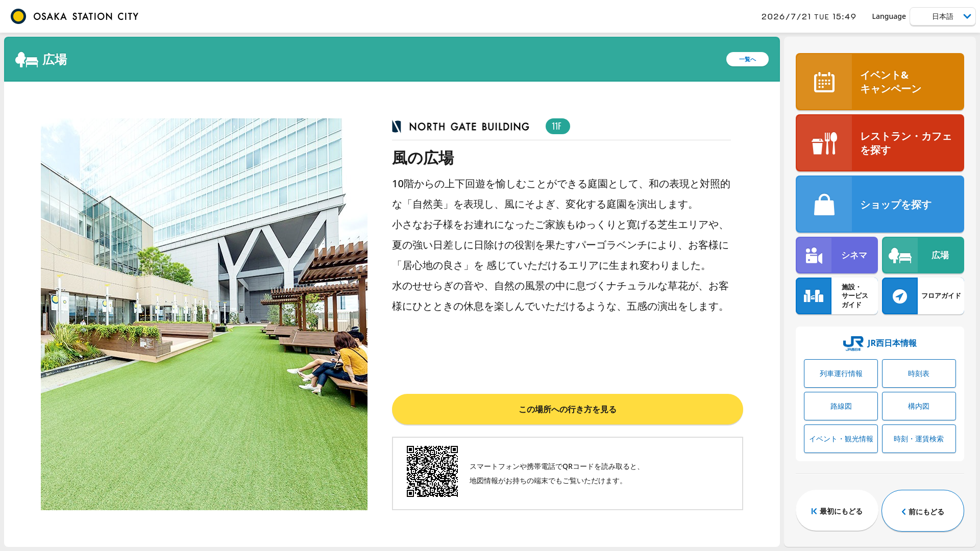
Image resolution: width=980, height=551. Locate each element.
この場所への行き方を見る (568, 409)
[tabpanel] (204, 314)
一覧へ (748, 59)
